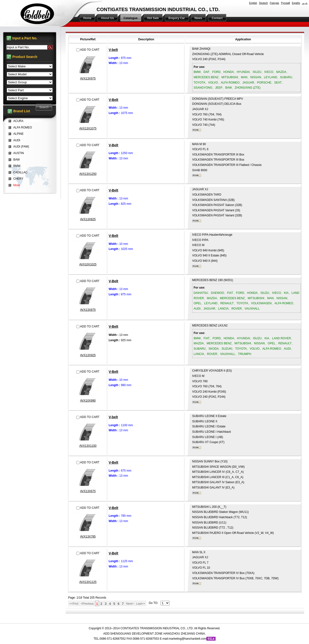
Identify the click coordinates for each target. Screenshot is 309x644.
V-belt (113, 50)
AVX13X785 (88, 537)
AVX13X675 (88, 491)
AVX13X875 (88, 310)
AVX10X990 (88, 401)
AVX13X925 (88, 355)
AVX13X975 (88, 78)
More (17, 185)
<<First (74, 604)
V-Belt (113, 100)
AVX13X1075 (88, 128)
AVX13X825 (88, 219)
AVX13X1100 (88, 446)
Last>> (141, 604)
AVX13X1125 (88, 582)
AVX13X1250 (88, 174)
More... (197, 130)
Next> (130, 604)
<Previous (87, 604)
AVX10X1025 (88, 264)
